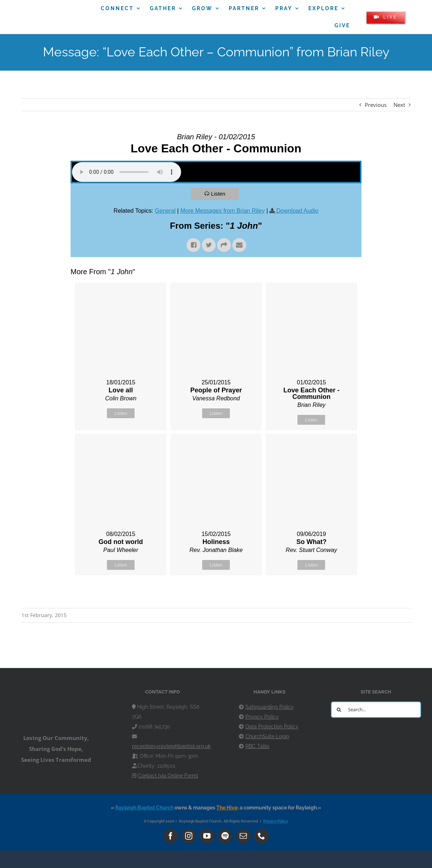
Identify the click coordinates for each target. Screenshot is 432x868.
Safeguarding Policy (270, 707)
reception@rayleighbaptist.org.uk (171, 746)
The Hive (227, 808)
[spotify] (225, 836)
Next (399, 105)
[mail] (243, 836)
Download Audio (297, 211)
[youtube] (207, 836)
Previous (376, 105)
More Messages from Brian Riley (223, 211)
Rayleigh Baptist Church (144, 808)
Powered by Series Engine (335, 593)
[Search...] (376, 710)
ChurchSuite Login (267, 736)
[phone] (261, 836)
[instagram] (189, 836)
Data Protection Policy (272, 727)
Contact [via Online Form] (168, 776)
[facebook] (171, 836)
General (165, 211)
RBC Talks (257, 746)
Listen (219, 194)
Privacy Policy (262, 717)
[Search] (339, 710)
